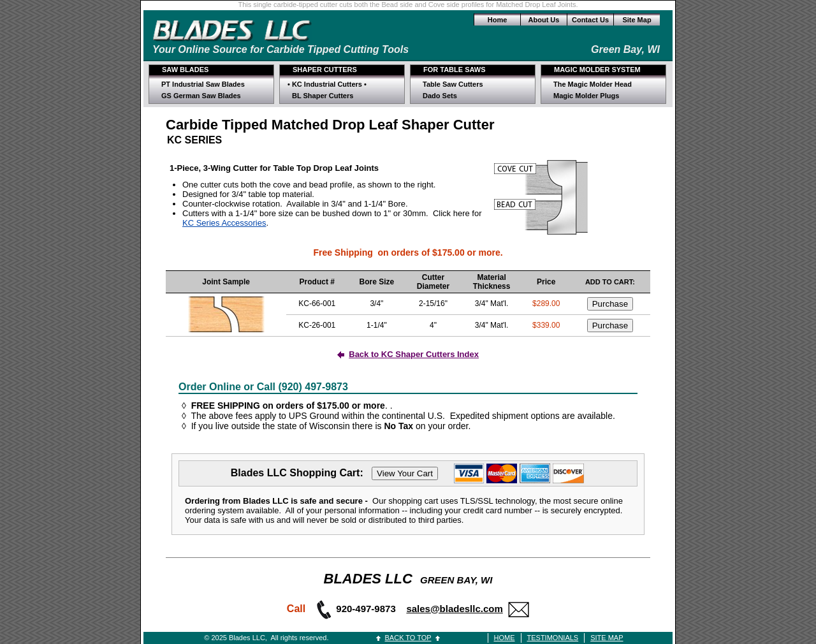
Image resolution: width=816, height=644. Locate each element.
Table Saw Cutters (453, 84)
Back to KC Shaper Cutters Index (414, 354)
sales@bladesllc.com (454, 609)
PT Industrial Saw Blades (203, 84)
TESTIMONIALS (553, 638)
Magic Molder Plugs (586, 96)
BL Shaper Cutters (323, 96)
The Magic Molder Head (593, 84)
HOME (505, 638)
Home (498, 20)
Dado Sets (440, 96)
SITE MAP (607, 638)
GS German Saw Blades (201, 96)
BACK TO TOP (408, 638)
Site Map (637, 20)
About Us (544, 20)
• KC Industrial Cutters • (327, 84)
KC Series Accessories (224, 223)
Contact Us (590, 20)
